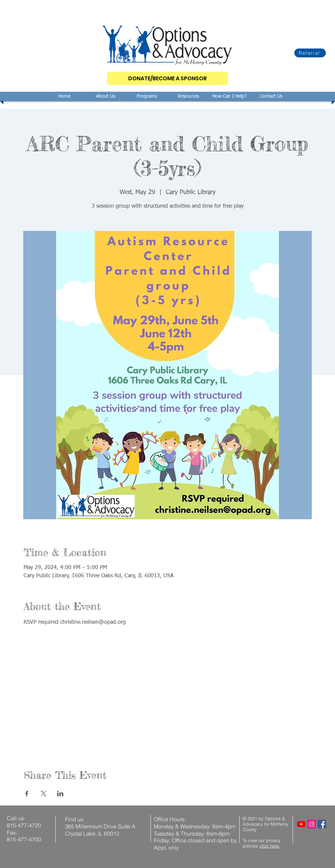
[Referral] (310, 53)
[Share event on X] (44, 794)
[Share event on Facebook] (27, 794)
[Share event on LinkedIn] (60, 794)
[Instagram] (312, 824)
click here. (270, 846)
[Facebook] (322, 824)
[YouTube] (301, 824)
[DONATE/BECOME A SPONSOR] (167, 78)
